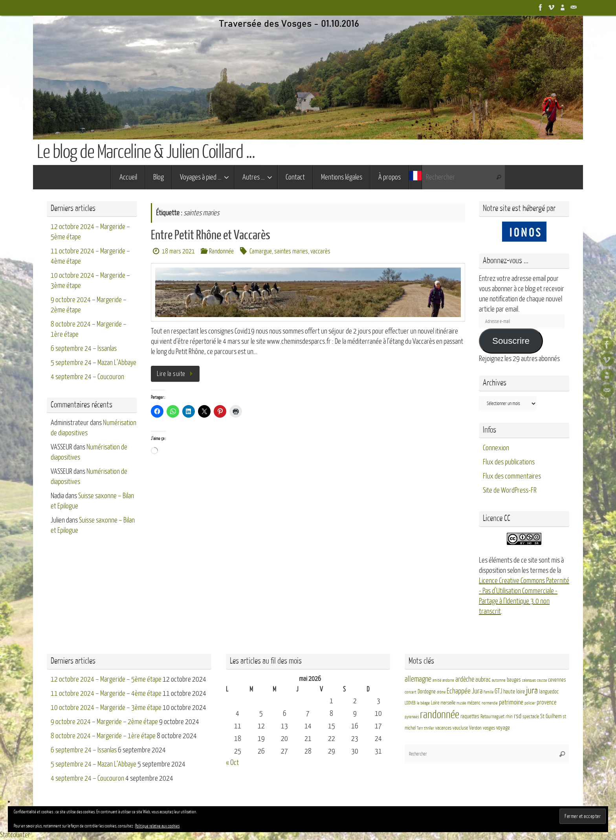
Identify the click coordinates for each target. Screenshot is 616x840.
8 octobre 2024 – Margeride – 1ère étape (103, 736)
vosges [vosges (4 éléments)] (489, 728)
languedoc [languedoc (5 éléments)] (549, 692)
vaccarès (320, 251)
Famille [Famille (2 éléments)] (489, 692)
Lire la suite (177, 374)
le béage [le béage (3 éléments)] (423, 703)
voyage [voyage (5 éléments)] (503, 728)
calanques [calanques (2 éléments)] (529, 680)
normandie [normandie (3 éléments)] (490, 703)
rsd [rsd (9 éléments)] (518, 716)
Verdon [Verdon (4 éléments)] (475, 728)
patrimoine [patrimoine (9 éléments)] (511, 702)
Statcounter (15, 835)
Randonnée (221, 251)
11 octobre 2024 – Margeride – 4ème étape (106, 693)
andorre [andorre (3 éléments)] (448, 680)
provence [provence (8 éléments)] (546, 702)
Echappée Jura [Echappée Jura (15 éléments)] (465, 691)
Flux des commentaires (512, 476)
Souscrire (511, 341)
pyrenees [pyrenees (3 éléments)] (412, 717)
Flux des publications (509, 462)
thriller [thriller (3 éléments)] (429, 728)
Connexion (496, 448)
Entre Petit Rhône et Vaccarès (211, 235)
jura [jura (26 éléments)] (532, 691)
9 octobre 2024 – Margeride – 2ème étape (104, 722)
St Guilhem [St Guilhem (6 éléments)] (551, 716)
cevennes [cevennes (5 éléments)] (557, 680)
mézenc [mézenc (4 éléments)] (474, 703)
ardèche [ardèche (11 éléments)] (465, 680)
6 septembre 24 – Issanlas (84, 348)
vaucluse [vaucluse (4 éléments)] (460, 728)
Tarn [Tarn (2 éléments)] (420, 728)
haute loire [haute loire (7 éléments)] (514, 692)
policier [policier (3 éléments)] (530, 703)
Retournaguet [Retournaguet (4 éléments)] (492, 717)
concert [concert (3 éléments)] (411, 692)
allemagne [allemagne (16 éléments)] (418, 679)
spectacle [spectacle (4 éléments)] (531, 717)
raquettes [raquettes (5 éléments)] (470, 716)
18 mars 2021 (178, 251)
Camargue (261, 251)
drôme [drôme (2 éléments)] (441, 692)
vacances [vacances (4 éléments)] (443, 728)
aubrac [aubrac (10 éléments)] (483, 680)
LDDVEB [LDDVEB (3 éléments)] (410, 703)
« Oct (232, 763)
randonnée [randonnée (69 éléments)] (440, 715)
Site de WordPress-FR (510, 490)
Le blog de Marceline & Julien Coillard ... (146, 152)
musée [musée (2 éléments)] (461, 703)
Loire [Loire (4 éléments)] (435, 703)
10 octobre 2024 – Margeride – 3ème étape (106, 708)
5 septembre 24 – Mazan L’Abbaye (93, 363)
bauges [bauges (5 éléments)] (514, 680)
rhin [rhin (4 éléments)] (509, 717)
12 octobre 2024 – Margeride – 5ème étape (106, 679)
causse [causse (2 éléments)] (542, 680)
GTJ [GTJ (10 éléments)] (498, 691)
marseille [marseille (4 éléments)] (448, 703)
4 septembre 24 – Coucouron (87, 377)
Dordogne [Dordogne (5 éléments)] (427, 692)
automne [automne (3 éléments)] (499, 680)
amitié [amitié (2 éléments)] (437, 680)
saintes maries (291, 251)
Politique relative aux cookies (157, 826)
